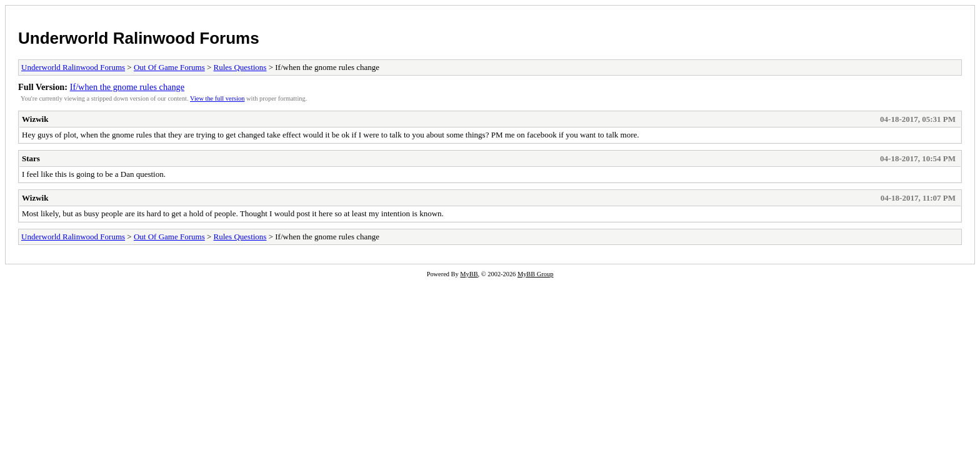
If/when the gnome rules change (127, 87)
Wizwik (35, 119)
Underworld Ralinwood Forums (139, 38)
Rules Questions (240, 67)
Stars (31, 158)
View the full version (217, 98)
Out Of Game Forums (169, 67)
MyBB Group (535, 274)
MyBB (469, 274)
